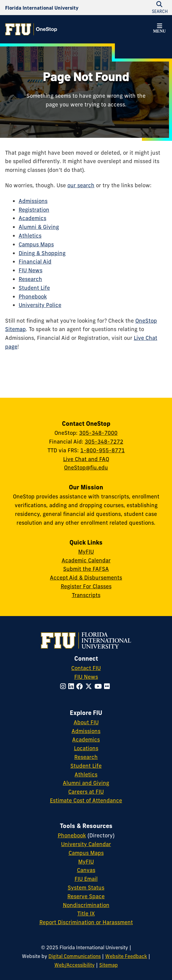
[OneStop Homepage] (31, 29)
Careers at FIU (86, 792)
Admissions (33, 201)
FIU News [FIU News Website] (86, 677)
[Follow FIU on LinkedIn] (72, 686)
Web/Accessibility (75, 965)
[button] (159, 29)
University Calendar (86, 844)
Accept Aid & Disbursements (86, 578)
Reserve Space (86, 896)
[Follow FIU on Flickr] (108, 686)
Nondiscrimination (86, 905)
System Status (86, 888)
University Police (40, 305)
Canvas (86, 870)
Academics (32, 218)
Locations (86, 748)
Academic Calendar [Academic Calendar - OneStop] (86, 560)
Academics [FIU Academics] (86, 740)
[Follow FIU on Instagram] (64, 686)
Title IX (86, 914)
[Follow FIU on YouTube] (99, 686)
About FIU (86, 722)
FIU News (31, 270)
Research (30, 279)
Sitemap (109, 965)
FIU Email (86, 879)
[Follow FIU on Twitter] (90, 686)
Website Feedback (126, 956)
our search (81, 185)
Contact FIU (86, 668)
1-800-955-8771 (103, 450)
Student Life (34, 288)
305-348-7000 (98, 433)
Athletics (30, 236)
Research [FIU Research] (86, 757)
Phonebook (33, 297)
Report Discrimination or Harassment (86, 922)
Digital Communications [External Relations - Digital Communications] (75, 956)
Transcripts (86, 595)
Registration (34, 210)
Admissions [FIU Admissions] (86, 731)
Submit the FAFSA (86, 569)
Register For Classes (86, 586)
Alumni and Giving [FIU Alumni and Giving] (86, 783)
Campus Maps (36, 244)
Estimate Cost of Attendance (86, 800)
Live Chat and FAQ (86, 459)
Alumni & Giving (39, 227)
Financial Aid (35, 262)
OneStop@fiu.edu (86, 468)
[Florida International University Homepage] (42, 8)
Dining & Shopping (42, 253)
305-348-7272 (104, 442)
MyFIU (86, 552)
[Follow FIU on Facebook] (81, 686)
